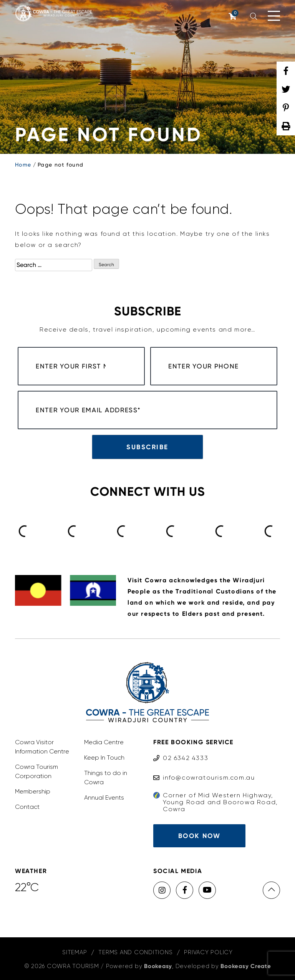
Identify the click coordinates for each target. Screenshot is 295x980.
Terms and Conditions (135, 952)
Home (23, 165)
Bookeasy (158, 966)
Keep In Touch (104, 757)
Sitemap (75, 952)
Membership (33, 791)
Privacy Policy (208, 952)
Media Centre (104, 742)
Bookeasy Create (246, 966)
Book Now (199, 836)
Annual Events (104, 797)
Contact (27, 807)
